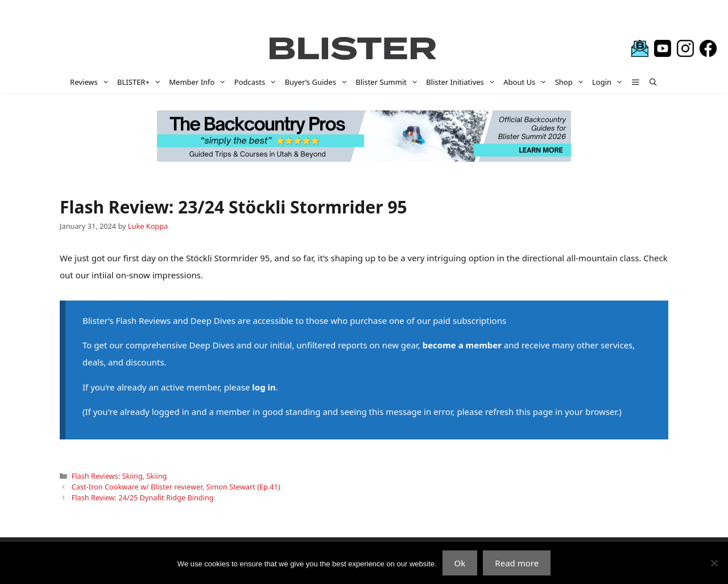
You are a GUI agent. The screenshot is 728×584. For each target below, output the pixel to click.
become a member (462, 345)
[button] (636, 82)
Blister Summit (389, 82)
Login (609, 82)
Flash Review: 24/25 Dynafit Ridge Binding (143, 497)
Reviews (92, 82)
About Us (527, 82)
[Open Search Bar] (653, 82)
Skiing (156, 476)
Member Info (200, 82)
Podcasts (258, 82)
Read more (517, 563)
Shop (572, 82)
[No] (714, 563)
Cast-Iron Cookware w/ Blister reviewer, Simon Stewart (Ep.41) (176, 487)
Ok (460, 563)
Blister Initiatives (463, 82)
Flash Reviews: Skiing (107, 476)
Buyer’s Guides (318, 82)
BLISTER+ (141, 82)
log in (264, 387)
